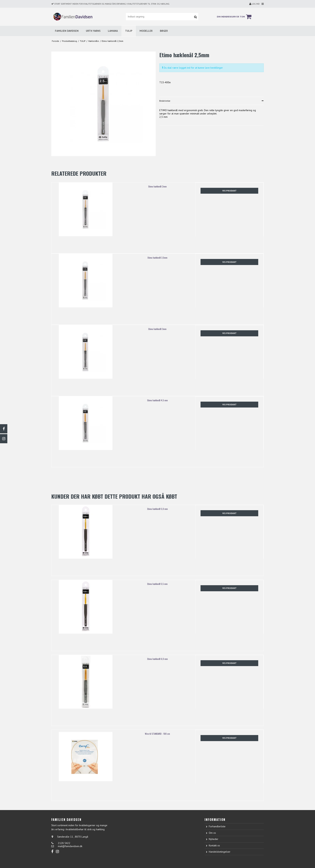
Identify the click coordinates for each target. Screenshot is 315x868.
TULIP (129, 31)
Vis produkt (229, 191)
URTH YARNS (93, 31)
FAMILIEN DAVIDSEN (67, 31)
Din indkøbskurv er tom (235, 17)
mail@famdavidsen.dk (70, 846)
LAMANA (113, 31)
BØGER (164, 31)
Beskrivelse (165, 101)
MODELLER (146, 31)
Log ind (254, 4)
